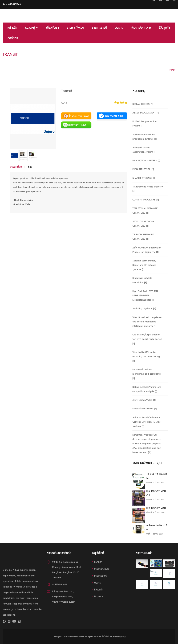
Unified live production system (144, 124)
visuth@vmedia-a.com (64, 602)
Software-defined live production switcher (145, 137)
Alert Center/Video (144, 400)
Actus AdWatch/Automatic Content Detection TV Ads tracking (146, 422)
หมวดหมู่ (32, 28)
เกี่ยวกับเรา (52, 28)
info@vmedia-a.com (63, 591)
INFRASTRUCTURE (143, 169)
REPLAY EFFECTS (143, 104)
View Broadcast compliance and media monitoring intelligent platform (147, 322)
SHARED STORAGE (144, 178)
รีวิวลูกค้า (164, 28)
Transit (172, 70)
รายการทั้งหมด (75, 28)
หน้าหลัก (12, 28)
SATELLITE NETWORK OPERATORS (143, 224)
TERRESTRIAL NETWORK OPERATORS (145, 211)
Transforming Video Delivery (148, 189)
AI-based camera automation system (144, 150)
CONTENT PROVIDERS (146, 200)
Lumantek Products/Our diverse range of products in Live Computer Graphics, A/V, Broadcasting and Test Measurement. (147, 444)
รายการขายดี (99, 28)
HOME (172, 54)
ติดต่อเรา (13, 38)
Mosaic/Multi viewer (145, 409)
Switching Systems (144, 308)
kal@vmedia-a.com (62, 597)
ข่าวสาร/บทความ (141, 28)
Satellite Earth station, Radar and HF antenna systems (144, 265)
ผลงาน (119, 28)
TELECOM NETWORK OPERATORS (143, 237)
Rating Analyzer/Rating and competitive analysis (147, 389)
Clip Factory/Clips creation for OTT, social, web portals (147, 339)
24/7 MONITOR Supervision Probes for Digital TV (147, 250)
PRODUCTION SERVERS (146, 161)
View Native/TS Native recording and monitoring (146, 356)
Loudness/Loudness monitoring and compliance (147, 374)
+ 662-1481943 (12, 4)
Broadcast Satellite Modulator (142, 280)
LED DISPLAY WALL (156, 508)
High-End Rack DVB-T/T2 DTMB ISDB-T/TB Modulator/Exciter (145, 295)
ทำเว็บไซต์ (105, 637)
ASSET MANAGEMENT (146, 113)
